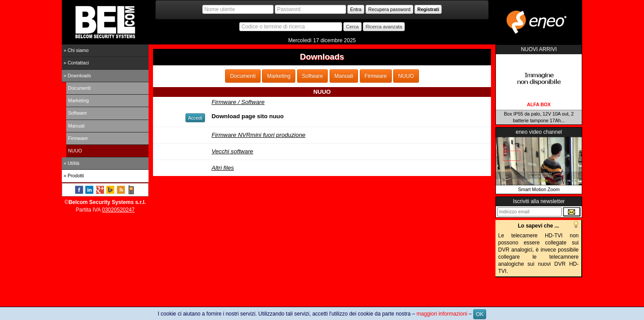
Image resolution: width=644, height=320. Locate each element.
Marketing (78, 100)
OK (480, 314)
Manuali (76, 126)
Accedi (195, 118)
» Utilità (72, 163)
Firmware (78, 138)
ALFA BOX (539, 104)
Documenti (79, 88)
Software (77, 113)
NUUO (75, 151)
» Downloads (77, 76)
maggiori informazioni (442, 314)
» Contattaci (76, 63)
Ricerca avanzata (384, 27)
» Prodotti (74, 176)
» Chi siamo (76, 50)
